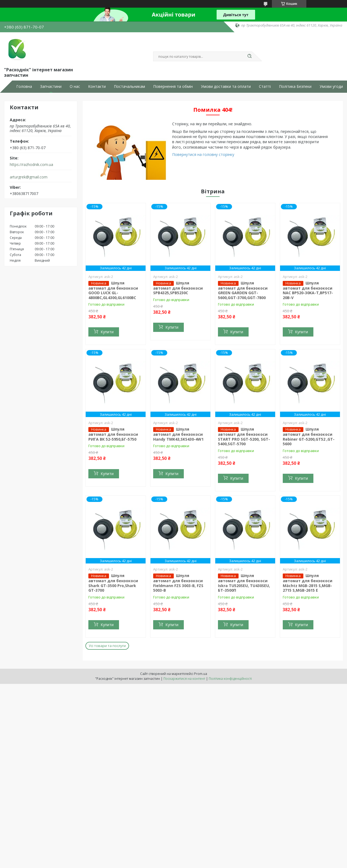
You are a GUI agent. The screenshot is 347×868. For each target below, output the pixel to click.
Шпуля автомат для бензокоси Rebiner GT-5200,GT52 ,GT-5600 (309, 436)
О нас (75, 87)
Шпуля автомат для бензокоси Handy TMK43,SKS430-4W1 (178, 434)
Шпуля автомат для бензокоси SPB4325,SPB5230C (178, 288)
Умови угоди (331, 87)
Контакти (97, 87)
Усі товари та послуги (107, 646)
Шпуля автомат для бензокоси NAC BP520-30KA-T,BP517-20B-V (308, 290)
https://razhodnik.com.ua (31, 165)
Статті (265, 87)
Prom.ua (201, 674)
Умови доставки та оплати (226, 87)
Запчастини (51, 87)
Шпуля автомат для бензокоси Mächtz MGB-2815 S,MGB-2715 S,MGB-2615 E (308, 583)
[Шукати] (249, 56)
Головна (24, 87)
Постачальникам (129, 87)
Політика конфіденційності (230, 679)
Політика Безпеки (295, 87)
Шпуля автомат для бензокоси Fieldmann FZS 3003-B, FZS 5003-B (178, 583)
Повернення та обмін (173, 87)
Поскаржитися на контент (184, 679)
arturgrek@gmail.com (29, 177)
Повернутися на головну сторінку (203, 154)
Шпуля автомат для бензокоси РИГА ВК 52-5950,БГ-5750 (113, 434)
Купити (107, 332)
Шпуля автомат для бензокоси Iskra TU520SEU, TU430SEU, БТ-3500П (244, 583)
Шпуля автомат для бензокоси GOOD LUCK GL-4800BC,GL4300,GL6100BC (113, 290)
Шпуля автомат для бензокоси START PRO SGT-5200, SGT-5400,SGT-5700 (244, 436)
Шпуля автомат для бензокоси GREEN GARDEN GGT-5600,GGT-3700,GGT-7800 (243, 290)
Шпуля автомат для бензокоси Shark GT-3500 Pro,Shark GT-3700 (113, 583)
